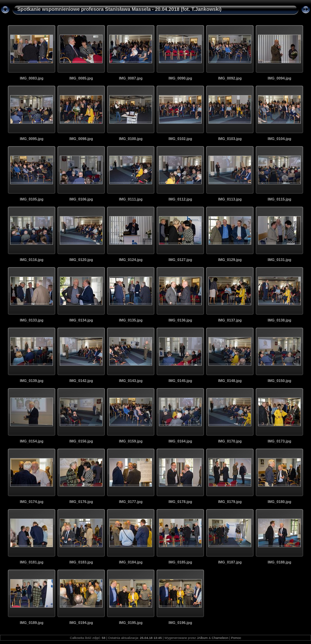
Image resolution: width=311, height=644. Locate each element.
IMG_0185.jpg (180, 562)
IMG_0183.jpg (81, 562)
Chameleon (220, 638)
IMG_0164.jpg (180, 441)
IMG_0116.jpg (32, 260)
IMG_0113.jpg (230, 199)
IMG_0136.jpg (180, 320)
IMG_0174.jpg (32, 502)
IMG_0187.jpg (230, 562)
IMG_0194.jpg (81, 623)
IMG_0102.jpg (180, 139)
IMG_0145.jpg (180, 381)
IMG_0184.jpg (131, 562)
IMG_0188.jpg (279, 562)
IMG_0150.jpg (279, 381)
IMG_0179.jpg (230, 502)
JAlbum (202, 638)
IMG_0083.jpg (32, 78)
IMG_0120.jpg (81, 260)
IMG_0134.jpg (81, 320)
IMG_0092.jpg (230, 78)
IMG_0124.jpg (131, 260)
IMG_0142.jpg (81, 381)
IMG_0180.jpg (279, 502)
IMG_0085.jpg (81, 78)
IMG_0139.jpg (32, 381)
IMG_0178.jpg (180, 502)
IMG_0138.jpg (279, 320)
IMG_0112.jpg (180, 199)
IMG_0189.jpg (32, 623)
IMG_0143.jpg (131, 381)
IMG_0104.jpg (279, 139)
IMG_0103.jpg (230, 139)
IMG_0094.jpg (279, 78)
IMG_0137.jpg (230, 320)
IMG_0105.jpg (32, 199)
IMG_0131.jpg (279, 260)
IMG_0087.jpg (131, 78)
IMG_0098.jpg (81, 139)
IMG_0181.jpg (32, 562)
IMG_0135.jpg (131, 320)
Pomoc (236, 638)
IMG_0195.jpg (131, 623)
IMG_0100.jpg (131, 139)
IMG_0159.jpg (131, 441)
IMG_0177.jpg (131, 502)
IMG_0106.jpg (81, 199)
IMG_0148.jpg (230, 381)
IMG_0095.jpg (32, 139)
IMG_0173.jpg (279, 441)
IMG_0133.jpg (32, 320)
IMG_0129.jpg (230, 260)
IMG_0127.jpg (180, 260)
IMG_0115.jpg (279, 199)
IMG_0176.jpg (81, 502)
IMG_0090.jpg (180, 78)
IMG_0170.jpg (230, 441)
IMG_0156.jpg (81, 441)
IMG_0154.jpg (32, 441)
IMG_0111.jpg (131, 199)
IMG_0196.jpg (180, 623)
